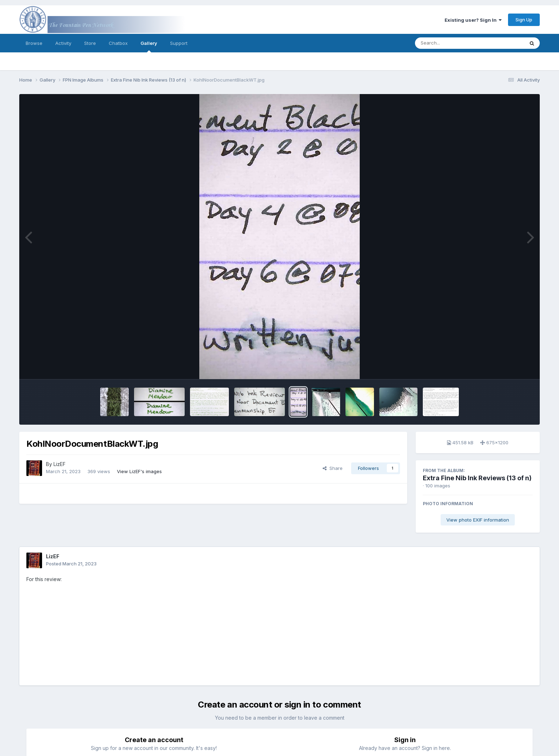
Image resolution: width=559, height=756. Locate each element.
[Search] (450, 43)
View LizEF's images (139, 471)
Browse (34, 43)
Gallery (149, 46)
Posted (71, 564)
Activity (63, 43)
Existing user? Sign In (473, 20)
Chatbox (118, 43)
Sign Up (524, 20)
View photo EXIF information (478, 520)
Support (179, 43)
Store (90, 43)
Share (333, 468)
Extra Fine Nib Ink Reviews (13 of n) (477, 478)
